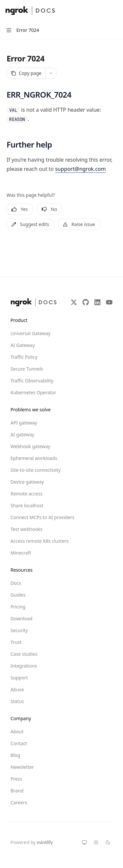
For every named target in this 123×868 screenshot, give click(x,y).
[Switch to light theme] (96, 842)
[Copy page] (26, 73)
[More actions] (114, 11)
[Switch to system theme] (84, 842)
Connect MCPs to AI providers (34, 517)
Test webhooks (26, 529)
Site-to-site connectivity (34, 470)
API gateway (24, 423)
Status (17, 701)
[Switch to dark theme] (108, 842)
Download (21, 618)
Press (16, 779)
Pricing (18, 607)
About (17, 731)
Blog (15, 755)
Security (19, 630)
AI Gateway (23, 345)
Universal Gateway (31, 333)
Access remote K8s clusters (34, 541)
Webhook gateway (30, 446)
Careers (19, 802)
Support (19, 678)
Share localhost (27, 505)
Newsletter (22, 767)
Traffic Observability (32, 381)
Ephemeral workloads (34, 458)
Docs (16, 583)
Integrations (24, 666)
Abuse (17, 689)
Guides (18, 595)
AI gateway (22, 434)
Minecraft (21, 553)
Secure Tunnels (27, 369)
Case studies (24, 654)
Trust (16, 642)
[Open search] (102, 11)
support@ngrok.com (81, 169)
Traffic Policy (24, 357)
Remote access (26, 494)
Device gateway (27, 482)
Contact (19, 743)
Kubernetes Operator (33, 392)
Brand (17, 791)
